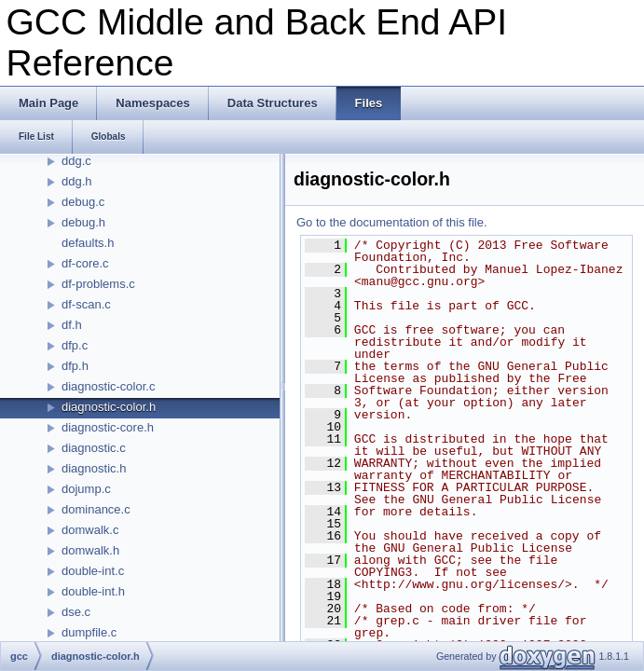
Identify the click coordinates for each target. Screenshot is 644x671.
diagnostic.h (94, 468)
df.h (72, 325)
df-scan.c (86, 304)
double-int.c (93, 571)
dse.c (76, 612)
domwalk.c (90, 530)
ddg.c (76, 161)
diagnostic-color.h (109, 407)
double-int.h (93, 591)
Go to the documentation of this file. (392, 222)
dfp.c (75, 345)
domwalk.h (90, 550)
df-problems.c (98, 284)
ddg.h (77, 181)
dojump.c (86, 489)
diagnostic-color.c (108, 386)
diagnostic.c (94, 448)
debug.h (83, 222)
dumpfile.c (89, 632)
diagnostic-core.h (108, 427)
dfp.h (75, 366)
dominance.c (96, 509)
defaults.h (88, 243)
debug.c (83, 202)
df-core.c (85, 263)
